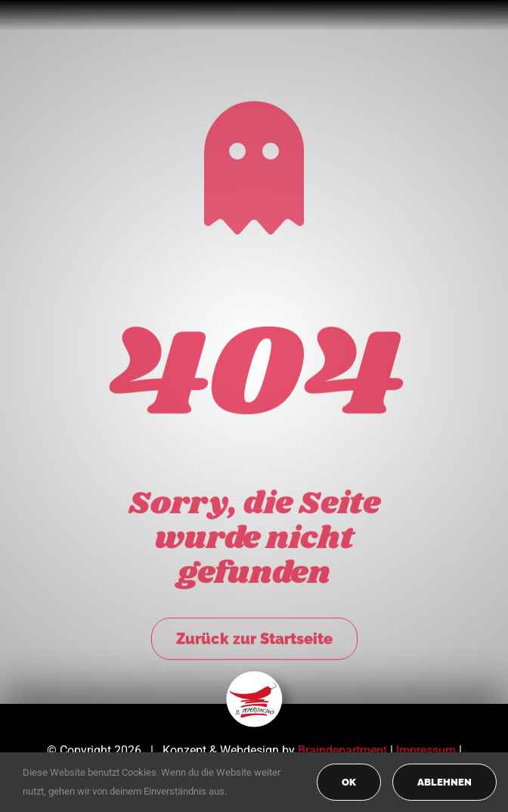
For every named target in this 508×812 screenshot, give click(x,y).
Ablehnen (444, 782)
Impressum (426, 750)
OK (349, 782)
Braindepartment (342, 750)
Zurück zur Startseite (254, 637)
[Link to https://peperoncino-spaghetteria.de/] (254, 166)
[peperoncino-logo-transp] (254, 676)
